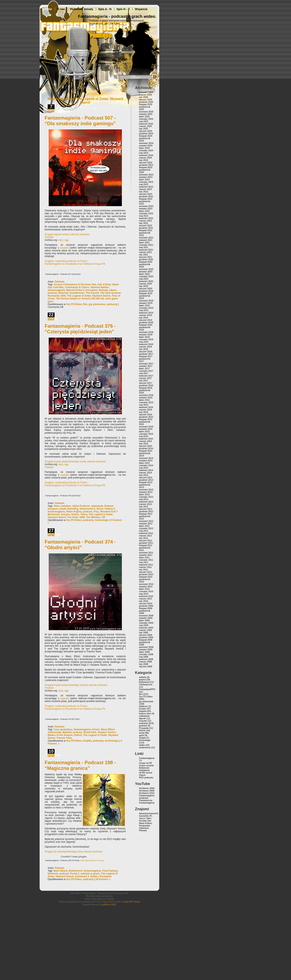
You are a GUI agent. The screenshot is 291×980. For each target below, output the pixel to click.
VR (103, 517)
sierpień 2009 (146, 618)
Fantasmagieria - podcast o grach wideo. (117, 16)
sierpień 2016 (146, 398)
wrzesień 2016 (146, 395)
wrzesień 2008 (146, 647)
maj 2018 (144, 342)
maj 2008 (144, 657)
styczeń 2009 (146, 635)
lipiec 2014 (144, 463)
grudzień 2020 (146, 259)
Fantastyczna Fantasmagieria (147, 802)
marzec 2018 (145, 347)
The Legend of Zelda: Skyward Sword (89, 296)
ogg (66, 240)
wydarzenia (145, 747)
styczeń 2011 (146, 572)
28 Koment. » (103, 879)
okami (113, 290)
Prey (96, 512)
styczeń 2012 (146, 540)
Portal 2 (75, 874)
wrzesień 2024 (146, 143)
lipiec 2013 (144, 494)
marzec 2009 (145, 630)
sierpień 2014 (146, 461)
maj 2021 (144, 247)
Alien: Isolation (62, 506)
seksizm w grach (90, 874)
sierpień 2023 (146, 177)
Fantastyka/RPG (147, 689)
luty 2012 (144, 538)
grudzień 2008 (146, 637)
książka (87, 741)
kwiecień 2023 (146, 187)
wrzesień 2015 (146, 427)
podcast (52, 293)
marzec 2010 (145, 599)
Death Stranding (69, 509)
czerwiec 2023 (146, 182)
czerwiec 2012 (146, 528)
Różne (142, 730)
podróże (143, 726)
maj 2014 (144, 468)
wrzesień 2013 (146, 490)
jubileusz (143, 706)
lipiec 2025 (144, 116)
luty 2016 (144, 412)
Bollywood (144, 682)
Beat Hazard (61, 871)
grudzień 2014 (146, 448)
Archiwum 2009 (147, 791)
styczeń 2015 (146, 446)
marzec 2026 (145, 95)
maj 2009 (144, 625)
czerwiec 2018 (146, 339)
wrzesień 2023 (146, 175)
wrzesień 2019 (146, 301)
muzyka (143, 721)
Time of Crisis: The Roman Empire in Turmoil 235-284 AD (84, 297)
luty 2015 (144, 444)
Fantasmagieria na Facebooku (61, 264)
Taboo (84, 514)
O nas (61, 9)
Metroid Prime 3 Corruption (82, 290)
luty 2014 (144, 475)
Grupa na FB (145, 763)
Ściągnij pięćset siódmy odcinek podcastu (67, 234)
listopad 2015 (146, 419)
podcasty (112, 304)
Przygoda (144, 728)
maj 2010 (144, 594)
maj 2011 (144, 562)
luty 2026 (144, 97)
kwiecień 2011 (146, 565)
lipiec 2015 (144, 431)
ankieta (143, 677)
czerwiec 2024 (146, 150)
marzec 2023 (145, 189)
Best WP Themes (132, 902)
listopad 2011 (146, 545)
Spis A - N (105, 9)
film (85, 304)
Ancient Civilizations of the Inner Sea (75, 284)
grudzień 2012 (146, 511)
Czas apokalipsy (63, 729)
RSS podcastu (146, 777)
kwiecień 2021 (146, 250)
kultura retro (145, 713)
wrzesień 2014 (146, 458)
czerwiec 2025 (146, 119)
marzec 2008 (145, 662)
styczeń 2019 (146, 320)
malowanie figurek (144, 717)
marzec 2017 (145, 378)
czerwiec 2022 (146, 213)
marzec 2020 (145, 284)
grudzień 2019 (146, 291)
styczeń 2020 (146, 289)
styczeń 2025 (146, 131)
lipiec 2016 (144, 400)
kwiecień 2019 (146, 313)
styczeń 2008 (146, 666)
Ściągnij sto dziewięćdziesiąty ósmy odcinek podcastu (74, 852)
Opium (142, 775)
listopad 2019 (146, 293)
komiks (142, 709)
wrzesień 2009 (146, 616)
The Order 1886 (76, 517)
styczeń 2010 (146, 603)
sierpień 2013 (146, 492)
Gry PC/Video (74, 304)
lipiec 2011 (144, 557)
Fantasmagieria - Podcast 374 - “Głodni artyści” (80, 545)
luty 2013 (144, 507)
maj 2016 (144, 405)
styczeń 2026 (146, 100)
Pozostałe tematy (82, 9)
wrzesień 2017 (146, 364)
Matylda (67, 732)
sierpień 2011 (146, 555)
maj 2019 (144, 310)
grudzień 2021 (146, 228)
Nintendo (53, 874)
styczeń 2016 (146, 414)
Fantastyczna (146, 684)
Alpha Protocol (81, 506)
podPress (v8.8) (109, 905)
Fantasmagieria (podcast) (147, 797)
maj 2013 (144, 499)
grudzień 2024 (146, 133)
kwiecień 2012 (146, 533)
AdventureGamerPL (149, 813)
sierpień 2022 (146, 209)
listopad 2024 (146, 136)
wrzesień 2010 (146, 584)
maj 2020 (144, 279)
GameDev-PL (146, 816)
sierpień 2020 (146, 272)
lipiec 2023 (144, 179)
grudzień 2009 (146, 606)
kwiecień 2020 (146, 281)
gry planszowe (97, 304)
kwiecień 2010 (146, 596)
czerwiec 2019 (146, 308)
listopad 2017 (146, 356)
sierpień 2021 (146, 240)
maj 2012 (144, 531)
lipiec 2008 (144, 652)
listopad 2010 (146, 577)
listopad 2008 (146, 640)
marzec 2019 (145, 315)
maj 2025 (144, 121)
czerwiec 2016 (146, 402)
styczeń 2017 (146, 383)
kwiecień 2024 (146, 155)
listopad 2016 (146, 388)
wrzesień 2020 (146, 269)
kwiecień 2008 (146, 659)
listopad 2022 (146, 199)
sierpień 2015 (146, 429)
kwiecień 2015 (146, 439)
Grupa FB (100, 264)
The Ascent (92, 293)
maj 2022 (144, 216)
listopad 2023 (146, 167)
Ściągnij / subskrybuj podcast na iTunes (66, 261)
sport (141, 735)
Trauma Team (64, 738)
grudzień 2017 (146, 354)
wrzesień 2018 (146, 332)
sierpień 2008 (146, 649)
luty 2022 (144, 223)
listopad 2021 (146, 230)
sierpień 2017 (146, 366)
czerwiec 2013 (146, 497)
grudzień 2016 (146, 385)
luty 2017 (144, 381)
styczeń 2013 (146, 509)
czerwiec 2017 (146, 371)
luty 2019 (144, 318)
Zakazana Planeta (144, 829)
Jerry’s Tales (145, 818)
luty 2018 (144, 349)
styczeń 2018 (146, 351)
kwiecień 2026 (146, 92)
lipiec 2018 (144, 337)
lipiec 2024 (144, 148)
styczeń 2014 (146, 477)
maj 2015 (144, 436)
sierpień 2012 (146, 524)
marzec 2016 (145, 410)
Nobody (103, 290)
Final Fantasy (110, 871)
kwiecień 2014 (146, 470)
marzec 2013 (145, 504)
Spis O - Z (123, 9)
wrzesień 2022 (146, 206)
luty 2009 (144, 633)
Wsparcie (141, 9)
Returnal (63, 293)
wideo (142, 745)
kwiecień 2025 (146, 124)
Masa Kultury (145, 823)
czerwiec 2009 (146, 623)
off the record (146, 773)
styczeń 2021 (146, 257)
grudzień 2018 (146, 322)
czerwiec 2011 (146, 560)
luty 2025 (144, 129)
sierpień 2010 (146, 587)
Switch (75, 514)
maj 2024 (144, 153)
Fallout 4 (110, 509)
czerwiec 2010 (146, 591)
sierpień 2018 (146, 335)
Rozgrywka (144, 826)
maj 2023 (144, 184)
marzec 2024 (145, 158)
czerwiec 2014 (146, 465)
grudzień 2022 (146, 196)
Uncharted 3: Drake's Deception (93, 876)
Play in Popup (98, 860)
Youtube (49, 237)
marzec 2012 (145, 536)
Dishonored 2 (87, 509)
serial (142, 733)
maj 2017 (144, 373)
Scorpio (65, 514)
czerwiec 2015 (146, 434)
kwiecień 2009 (146, 628)
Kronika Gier (145, 821)
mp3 (61, 240)
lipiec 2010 (144, 589)
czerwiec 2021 (146, 245)
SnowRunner (77, 293)
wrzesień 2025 (146, 112)
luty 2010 (144, 601)
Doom (100, 509)
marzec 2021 (145, 252)
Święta (142, 738)
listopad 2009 (146, 608)
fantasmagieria (56, 290)
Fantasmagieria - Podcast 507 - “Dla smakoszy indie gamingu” (80, 121)
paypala (64, 248)
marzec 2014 (145, 473)
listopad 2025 (146, 104)
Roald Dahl (90, 732)
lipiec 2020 (144, 274)
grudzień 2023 (146, 165)
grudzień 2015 (146, 417)
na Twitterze (86, 264)
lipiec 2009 (144, 620)
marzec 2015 (145, 441)
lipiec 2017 (144, 368)
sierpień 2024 (146, 146)
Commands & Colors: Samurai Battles (87, 287)
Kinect (96, 729)
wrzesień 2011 (146, 553)
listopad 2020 (146, 262)
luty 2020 (144, 286)
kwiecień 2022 (146, 218)
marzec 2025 (145, 126)
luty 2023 (144, 192)
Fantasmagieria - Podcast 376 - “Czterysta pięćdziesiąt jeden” (80, 329)
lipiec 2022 (144, 211)
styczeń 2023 (146, 194)
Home (48, 9)
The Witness (93, 517)
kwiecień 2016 (146, 407)
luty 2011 (144, 570)
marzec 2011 (145, 567)
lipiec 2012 (144, 526)
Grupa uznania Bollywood (146, 767)
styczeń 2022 (146, 226)
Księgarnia (144, 770)
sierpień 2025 (146, 114)
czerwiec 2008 (146, 654)
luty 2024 (144, 160)
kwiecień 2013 (146, 502)
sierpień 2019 (146, 303)
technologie (102, 520)
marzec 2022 (145, 221)
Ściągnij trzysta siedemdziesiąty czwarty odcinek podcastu (76, 685)
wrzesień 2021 (146, 238)
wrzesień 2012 (146, 521)
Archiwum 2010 (147, 793)
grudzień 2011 (146, 543)
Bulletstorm (76, 871)
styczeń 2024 (146, 163)
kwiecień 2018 (146, 344)
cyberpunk (97, 506)
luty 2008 (144, 664)
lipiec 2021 (144, 242)
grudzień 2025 (146, 102)
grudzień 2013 (146, 480)
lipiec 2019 (144, 305)
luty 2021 (144, 255)
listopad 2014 (146, 451)
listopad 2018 (146, 325)
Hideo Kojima (74, 512)
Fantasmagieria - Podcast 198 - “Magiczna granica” (80, 765)
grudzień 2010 (146, 574)
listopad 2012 (146, 514)
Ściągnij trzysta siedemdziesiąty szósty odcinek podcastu (75, 462)
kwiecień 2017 (146, 376)
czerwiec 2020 (146, 276)
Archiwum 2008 (147, 788)
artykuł (142, 680)
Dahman (60, 282)
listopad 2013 (146, 482)
